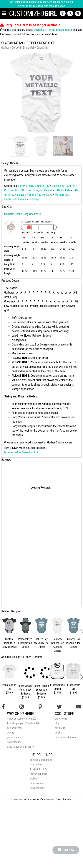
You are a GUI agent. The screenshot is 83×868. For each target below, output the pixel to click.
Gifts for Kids (12, 190)
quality (11, 733)
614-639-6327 (39, 769)
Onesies (56, 186)
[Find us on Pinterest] (40, 707)
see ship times (15, 728)
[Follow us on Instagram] (22, 707)
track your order (39, 774)
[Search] (71, 13)
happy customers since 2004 (22, 719)
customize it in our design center (53, 30)
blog (57, 723)
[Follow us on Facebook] (3, 707)
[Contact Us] (63, 13)
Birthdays (34, 199)
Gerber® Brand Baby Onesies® (23, 214)
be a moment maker (65, 737)
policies (35, 779)
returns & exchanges (41, 760)
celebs (58, 733)
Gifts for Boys (30, 190)
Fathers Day (42, 186)
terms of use (37, 783)
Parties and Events (15, 199)
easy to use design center (21, 747)
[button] (20, 146)
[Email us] (79, 707)
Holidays (20, 195)
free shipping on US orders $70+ (24, 723)
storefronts (61, 719)
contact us (36, 765)
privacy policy (38, 788)
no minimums (14, 742)
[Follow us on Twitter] (59, 707)
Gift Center (69, 186)
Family (22, 186)
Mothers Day (62, 195)
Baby (31, 186)
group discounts (16, 737)
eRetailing (50, 799)
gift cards (60, 728)
